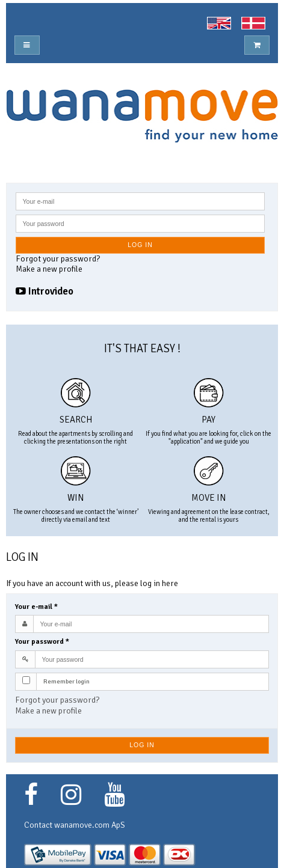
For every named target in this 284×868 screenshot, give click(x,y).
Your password (42, 642)
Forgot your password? (58, 259)
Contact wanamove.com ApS (75, 825)
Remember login (66, 681)
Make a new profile (49, 269)
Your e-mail (36, 607)
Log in (140, 245)
